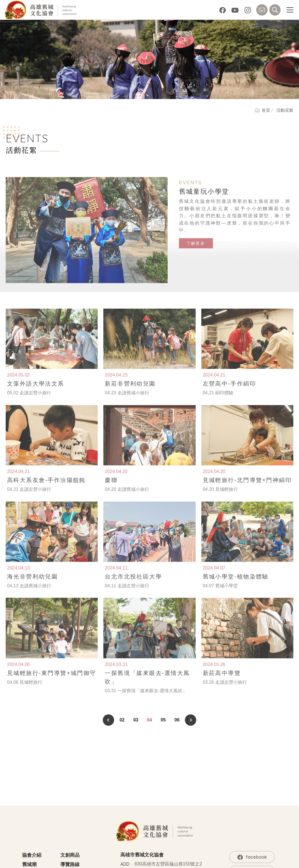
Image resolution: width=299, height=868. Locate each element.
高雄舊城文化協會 (42, 10)
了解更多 (196, 252)
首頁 (266, 110)
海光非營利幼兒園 (32, 585)
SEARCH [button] (275, 10)
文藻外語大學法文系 (36, 392)
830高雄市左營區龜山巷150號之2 (168, 864)
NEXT (191, 720)
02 (122, 720)
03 (136, 720)
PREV (108, 720)
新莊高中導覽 (222, 682)
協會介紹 (32, 855)
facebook (223, 10)
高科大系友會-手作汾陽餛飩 (46, 489)
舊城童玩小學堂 (204, 200)
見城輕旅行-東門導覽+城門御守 (52, 682)
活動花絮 (285, 110)
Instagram (248, 10)
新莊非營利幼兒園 (130, 392)
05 (163, 720)
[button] (290, 10)
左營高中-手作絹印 (229, 392)
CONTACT (262, 10)
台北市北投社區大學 (133, 585)
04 (149, 720)
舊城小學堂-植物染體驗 (236, 585)
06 (177, 720)
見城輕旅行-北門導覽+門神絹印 (247, 489)
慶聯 (111, 489)
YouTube (235, 10)
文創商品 (70, 855)
